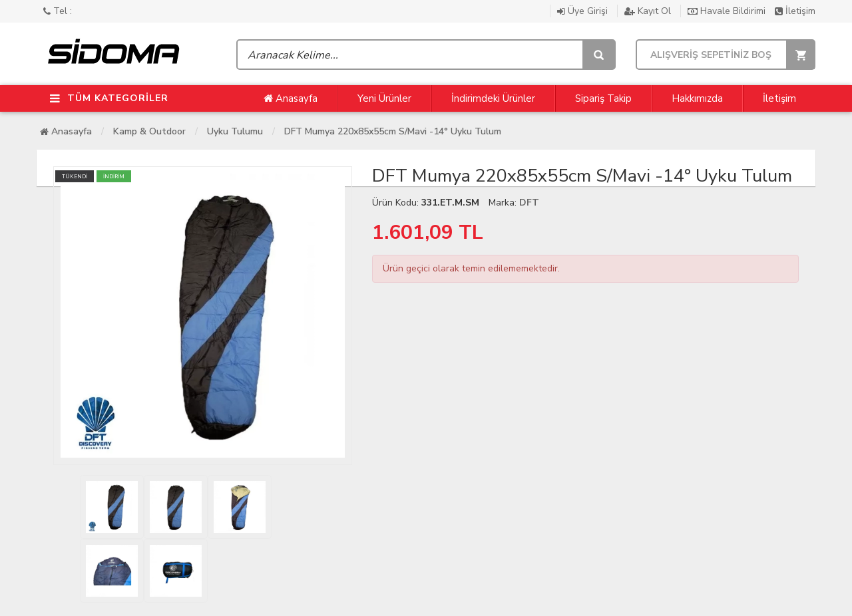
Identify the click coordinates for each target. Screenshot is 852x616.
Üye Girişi (584, 11)
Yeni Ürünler (384, 98)
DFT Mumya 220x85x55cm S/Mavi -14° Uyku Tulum (393, 131)
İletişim (795, 11)
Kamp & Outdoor (149, 131)
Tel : (58, 11)
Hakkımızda (697, 98)
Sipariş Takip (603, 98)
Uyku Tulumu (235, 131)
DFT (529, 203)
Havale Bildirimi (728, 11)
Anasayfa (291, 98)
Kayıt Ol (649, 11)
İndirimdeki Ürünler (493, 98)
